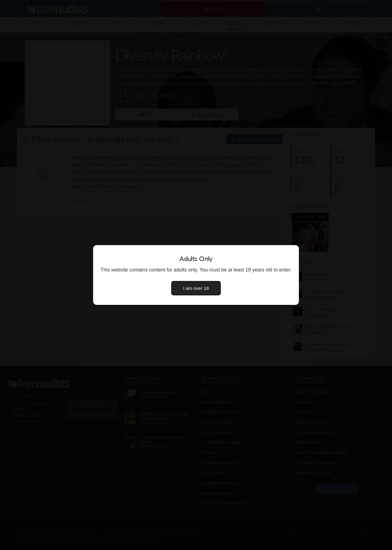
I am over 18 (196, 288)
